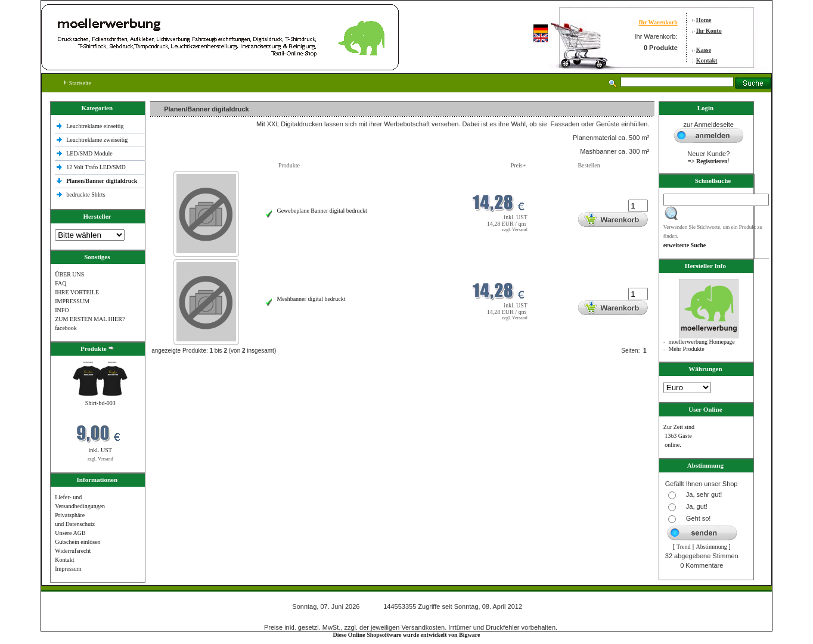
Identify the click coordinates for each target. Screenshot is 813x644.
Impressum (68, 569)
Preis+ (519, 165)
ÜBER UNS (69, 274)
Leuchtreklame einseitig (96, 126)
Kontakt (707, 60)
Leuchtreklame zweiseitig (98, 140)
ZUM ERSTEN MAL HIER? (90, 319)
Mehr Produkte (686, 349)
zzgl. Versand (100, 459)
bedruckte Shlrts (86, 195)
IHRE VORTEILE (77, 292)
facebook (66, 328)
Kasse (704, 50)
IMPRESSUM (72, 301)
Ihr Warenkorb (658, 22)
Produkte (289, 165)
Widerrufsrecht (73, 551)
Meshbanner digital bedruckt (311, 299)
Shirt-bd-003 (100, 403)
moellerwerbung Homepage (701, 342)
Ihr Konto (709, 31)
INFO (62, 310)
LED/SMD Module (89, 153)
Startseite (78, 83)
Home (704, 20)
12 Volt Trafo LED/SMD (96, 167)
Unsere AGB (70, 533)
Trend (684, 547)
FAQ (60, 283)
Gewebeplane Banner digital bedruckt (322, 211)
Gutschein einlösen (77, 542)
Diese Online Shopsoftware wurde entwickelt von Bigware (407, 635)
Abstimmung (711, 547)
